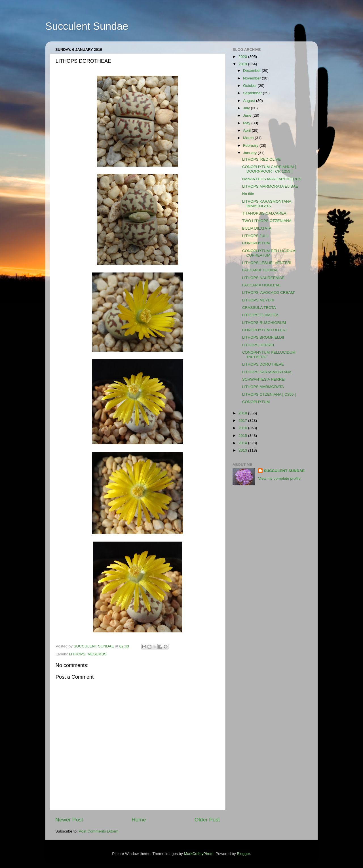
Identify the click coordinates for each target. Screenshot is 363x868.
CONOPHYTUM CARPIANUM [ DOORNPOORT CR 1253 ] (269, 169)
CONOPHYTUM (256, 243)
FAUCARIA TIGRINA (260, 270)
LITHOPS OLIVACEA (260, 315)
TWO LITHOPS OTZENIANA (267, 221)
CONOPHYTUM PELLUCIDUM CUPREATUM (269, 253)
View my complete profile (279, 478)
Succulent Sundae (87, 26)
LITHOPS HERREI (258, 345)
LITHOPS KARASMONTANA (267, 372)
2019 (243, 64)
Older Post (207, 820)
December (252, 71)
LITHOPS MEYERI (258, 300)
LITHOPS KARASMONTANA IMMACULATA (267, 204)
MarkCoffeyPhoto (199, 854)
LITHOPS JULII (255, 236)
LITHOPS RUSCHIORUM (264, 323)
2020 (243, 57)
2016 (243, 428)
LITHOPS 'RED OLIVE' (262, 159)
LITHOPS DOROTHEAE (263, 364)
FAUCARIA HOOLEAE (261, 285)
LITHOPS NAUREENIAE (263, 278)
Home (139, 820)
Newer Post (69, 820)
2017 (243, 421)
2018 (243, 413)
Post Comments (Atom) (99, 831)
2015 (243, 436)
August (250, 101)
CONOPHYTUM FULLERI (264, 330)
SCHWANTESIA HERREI (264, 379)
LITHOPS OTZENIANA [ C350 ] (269, 394)
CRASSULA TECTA (259, 308)
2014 (243, 443)
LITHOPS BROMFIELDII (263, 337)
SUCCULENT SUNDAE (284, 471)
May (247, 123)
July (247, 108)
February (251, 145)
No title (248, 194)
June (248, 115)
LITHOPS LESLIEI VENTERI (267, 263)
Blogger (243, 854)
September (253, 93)
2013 (243, 450)
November (252, 78)
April (247, 130)
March (249, 138)
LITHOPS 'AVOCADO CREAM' (269, 293)
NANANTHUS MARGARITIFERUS (272, 179)
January (250, 153)
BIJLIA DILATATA (257, 228)
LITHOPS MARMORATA (263, 387)
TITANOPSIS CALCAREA (264, 213)
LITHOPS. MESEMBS (88, 654)
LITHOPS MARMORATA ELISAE (270, 186)
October (250, 86)
